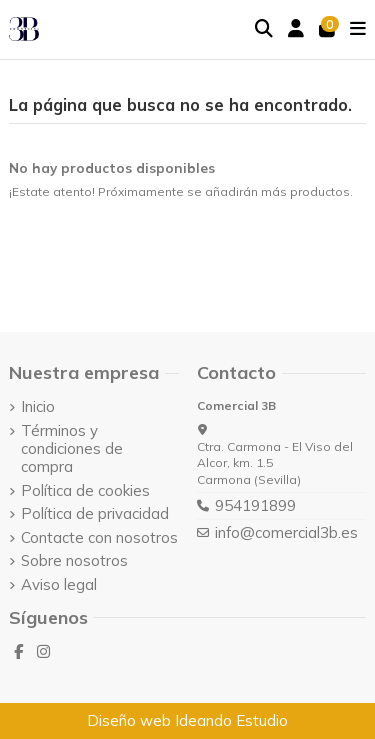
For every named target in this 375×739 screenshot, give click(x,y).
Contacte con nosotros (99, 538)
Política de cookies (85, 491)
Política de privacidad (95, 514)
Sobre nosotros (74, 561)
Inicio (38, 407)
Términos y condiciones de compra (72, 449)
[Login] (296, 29)
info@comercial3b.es (286, 532)
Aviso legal (59, 585)
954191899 (255, 505)
